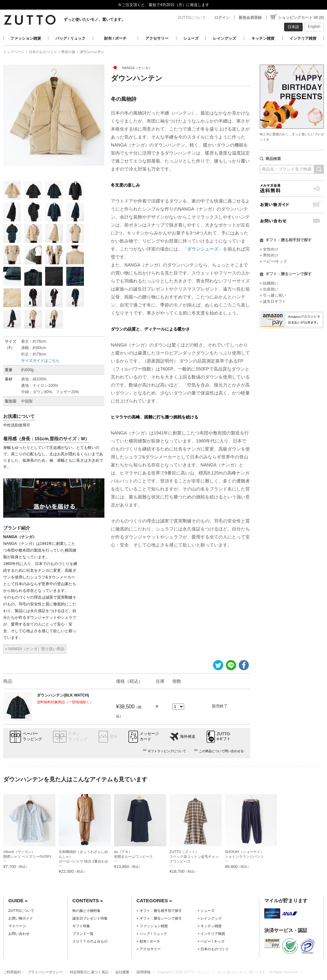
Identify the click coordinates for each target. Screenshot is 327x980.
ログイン (222, 18)
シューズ (191, 38)
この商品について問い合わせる (221, 751)
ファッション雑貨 (26, 38)
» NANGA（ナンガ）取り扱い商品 (35, 649)
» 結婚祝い (269, 283)
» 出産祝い (269, 289)
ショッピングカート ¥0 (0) (301, 18)
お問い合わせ (292, 221)
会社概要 (122, 972)
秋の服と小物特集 (86, 911)
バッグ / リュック (70, 38)
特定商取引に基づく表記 (89, 972)
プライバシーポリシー (45, 972)
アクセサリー (157, 38)
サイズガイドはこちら (40, 361)
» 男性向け (269, 255)
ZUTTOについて (192, 18)
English (314, 27)
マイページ (17, 926)
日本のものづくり (43, 52)
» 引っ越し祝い (273, 295)
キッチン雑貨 (263, 38)
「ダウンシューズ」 (203, 249)
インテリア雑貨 (303, 38)
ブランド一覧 (83, 934)
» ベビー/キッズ (273, 261)
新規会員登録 (250, 18)
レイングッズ (225, 38)
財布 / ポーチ (115, 38)
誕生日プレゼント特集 (90, 918)
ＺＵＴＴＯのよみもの (90, 941)
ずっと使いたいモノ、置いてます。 (94, 20)
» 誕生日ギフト (273, 301)
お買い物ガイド (292, 205)
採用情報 (143, 972)
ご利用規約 (12, 972)
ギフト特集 (81, 926)
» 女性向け (269, 249)
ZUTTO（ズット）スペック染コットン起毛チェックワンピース (194, 857)
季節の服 (68, 52)
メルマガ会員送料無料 (292, 188)
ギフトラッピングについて (167, 751)
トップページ (14, 52)
